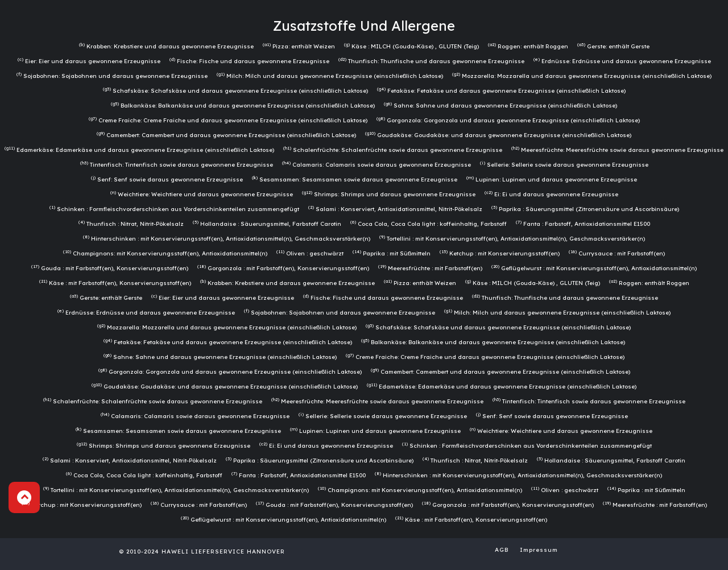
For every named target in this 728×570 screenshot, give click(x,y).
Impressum (539, 550)
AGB (502, 550)
